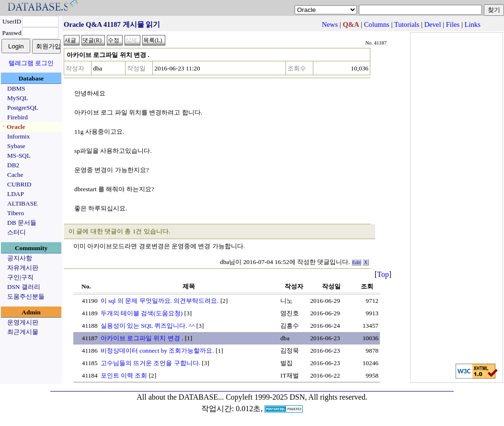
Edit (356, 262)
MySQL (18, 98)
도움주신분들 (26, 296)
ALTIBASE (22, 203)
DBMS (16, 88)
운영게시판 (23, 322)
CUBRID (19, 184)
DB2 (13, 165)
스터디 (17, 232)
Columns (377, 24)
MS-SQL (19, 155)
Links (473, 24)
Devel (432, 24)
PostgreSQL (23, 108)
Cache (15, 175)
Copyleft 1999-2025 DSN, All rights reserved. (297, 397)
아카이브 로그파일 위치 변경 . (142, 338)
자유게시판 (23, 268)
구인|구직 (20, 277)
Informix (18, 136)
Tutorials (407, 24)
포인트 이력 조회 (124, 375)
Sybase (16, 146)
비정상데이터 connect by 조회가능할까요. (157, 351)
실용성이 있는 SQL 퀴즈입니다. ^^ (148, 326)
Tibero (16, 213)
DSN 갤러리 (24, 287)
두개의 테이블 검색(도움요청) (142, 313)
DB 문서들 (22, 223)
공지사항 (20, 258)
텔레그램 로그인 (31, 63)
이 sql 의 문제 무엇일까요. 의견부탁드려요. (160, 301)
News (330, 24)
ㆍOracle (13, 127)
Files (453, 24)
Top (383, 274)
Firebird (17, 117)
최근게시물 (23, 332)
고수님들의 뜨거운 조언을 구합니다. (150, 363)
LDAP (16, 194)
